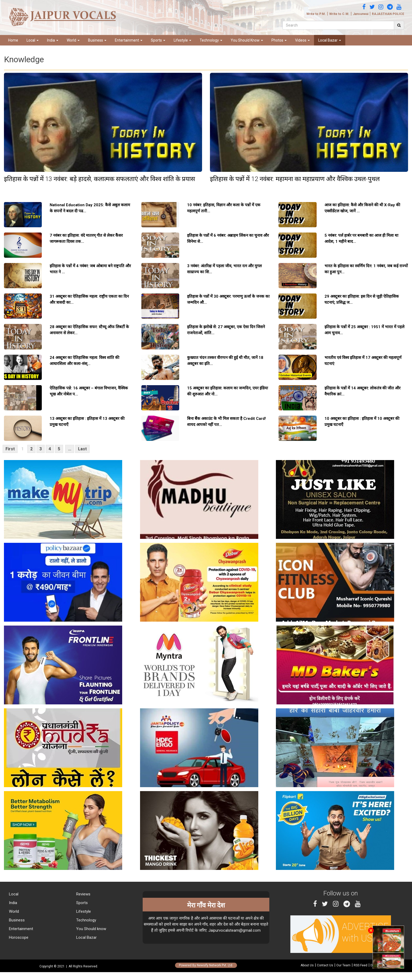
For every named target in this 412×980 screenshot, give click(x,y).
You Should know (91, 929)
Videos (302, 40)
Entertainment (129, 40)
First (10, 449)
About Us (307, 965)
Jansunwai (361, 14)
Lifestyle (182, 40)
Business (97, 40)
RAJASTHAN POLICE (388, 14)
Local (33, 40)
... (70, 449)
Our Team (343, 965)
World (73, 40)
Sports (158, 40)
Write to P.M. (316, 14)
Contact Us (325, 965)
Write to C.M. (339, 14)
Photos (279, 40)
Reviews (83, 894)
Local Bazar (330, 40)
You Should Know (247, 40)
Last (82, 449)
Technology (211, 40)
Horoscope (18, 937)
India (53, 40)
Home (13, 40)
